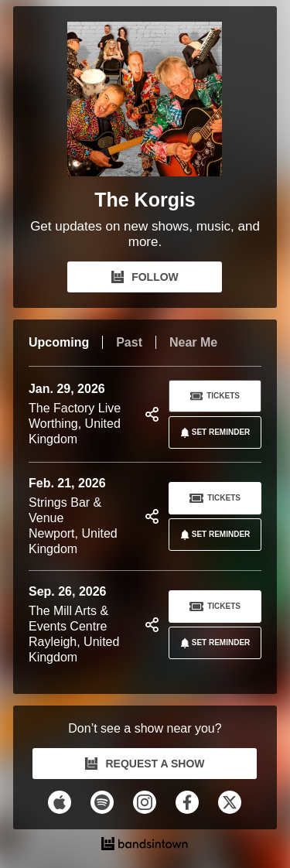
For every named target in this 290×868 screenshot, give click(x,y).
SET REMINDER (213, 432)
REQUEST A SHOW (145, 764)
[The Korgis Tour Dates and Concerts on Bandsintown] (145, 846)
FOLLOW (145, 277)
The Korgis (145, 200)
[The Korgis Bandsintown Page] (145, 103)
